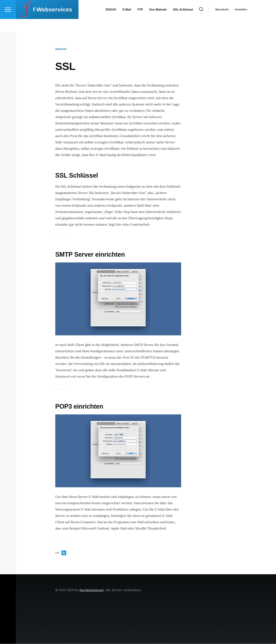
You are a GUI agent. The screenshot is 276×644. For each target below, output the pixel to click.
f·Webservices (53, 22)
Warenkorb (222, 22)
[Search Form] (201, 22)
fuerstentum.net (92, 590)
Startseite (61, 49)
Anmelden (241, 22)
